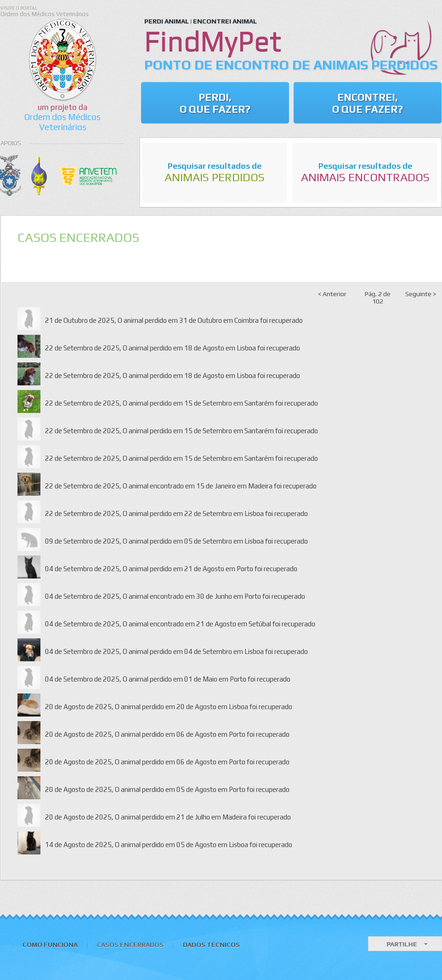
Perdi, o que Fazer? (215, 103)
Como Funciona (50, 945)
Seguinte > (421, 294)
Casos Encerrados (130, 945)
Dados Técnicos (211, 945)
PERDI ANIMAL (167, 21)
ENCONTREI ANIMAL (225, 21)
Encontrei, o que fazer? (368, 103)
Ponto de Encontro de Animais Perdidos (291, 65)
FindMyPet (213, 40)
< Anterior (332, 294)
